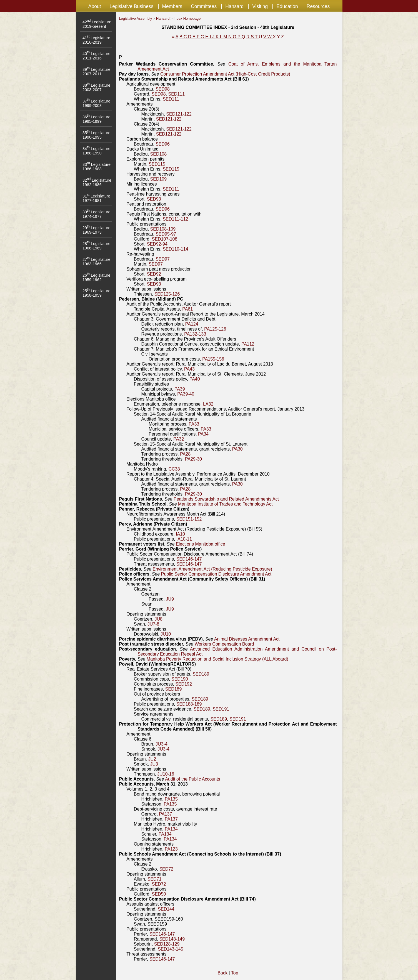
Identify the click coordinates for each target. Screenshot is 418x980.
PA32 (179, 439)
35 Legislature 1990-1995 (96, 135)
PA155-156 (213, 359)
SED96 (163, 144)
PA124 (192, 324)
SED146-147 (189, 559)
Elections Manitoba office (201, 544)
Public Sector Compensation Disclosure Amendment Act (216, 574)
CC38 (174, 469)
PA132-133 (195, 334)
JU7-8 (153, 624)
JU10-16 (166, 774)
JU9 (170, 599)
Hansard (234, 6)
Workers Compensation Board (224, 644)
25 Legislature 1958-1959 (96, 293)
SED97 (163, 259)
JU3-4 (162, 744)
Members (172, 6)
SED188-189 (189, 704)
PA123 (171, 849)
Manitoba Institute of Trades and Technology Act (225, 504)
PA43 (189, 369)
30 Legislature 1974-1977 (96, 214)
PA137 (166, 814)
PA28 (185, 454)
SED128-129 (167, 944)
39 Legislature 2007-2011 (96, 72)
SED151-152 (189, 519)
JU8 (159, 619)
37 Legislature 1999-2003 (96, 103)
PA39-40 (186, 394)
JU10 (166, 634)
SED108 (159, 154)
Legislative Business (131, 6)
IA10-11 (184, 539)
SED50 (159, 894)
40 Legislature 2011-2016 (96, 56)
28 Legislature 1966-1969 (96, 246)
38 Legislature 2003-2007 (96, 87)
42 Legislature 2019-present (97, 24)
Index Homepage (187, 18)
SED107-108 (165, 239)
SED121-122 (179, 114)
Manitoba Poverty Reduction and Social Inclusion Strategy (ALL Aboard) (217, 659)
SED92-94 (157, 244)
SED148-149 (172, 939)
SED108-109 (163, 229)
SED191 (221, 709)
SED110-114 (176, 249)
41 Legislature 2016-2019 (96, 40)
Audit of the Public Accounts (192, 779)
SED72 (166, 869)
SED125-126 (167, 294)
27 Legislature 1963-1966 (96, 262)
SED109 (159, 179)
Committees (204, 6)
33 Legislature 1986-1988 (97, 167)
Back (222, 973)
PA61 (187, 309)
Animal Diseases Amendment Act (247, 639)
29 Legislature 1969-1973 (96, 230)
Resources (318, 6)
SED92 (154, 274)
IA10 (180, 534)
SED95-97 (166, 234)
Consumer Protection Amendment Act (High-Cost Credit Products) (225, 74)
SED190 (180, 679)
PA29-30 (193, 459)
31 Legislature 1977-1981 (96, 198)
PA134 (171, 829)
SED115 (157, 164)
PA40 (195, 379)
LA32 (208, 404)
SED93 (154, 199)
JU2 (152, 759)
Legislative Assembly (136, 18)
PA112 (248, 344)
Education (287, 6)
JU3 (154, 764)
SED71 (155, 879)
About (95, 6)
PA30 (237, 449)
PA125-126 (215, 329)
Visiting (260, 6)
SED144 (166, 909)
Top (235, 973)
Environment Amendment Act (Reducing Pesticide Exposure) (212, 569)
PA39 (180, 389)
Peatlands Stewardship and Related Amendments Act (226, 499)
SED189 (201, 674)
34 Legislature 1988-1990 (96, 151)
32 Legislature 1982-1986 (97, 182)
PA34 (203, 434)
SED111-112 (176, 219)
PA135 (171, 799)
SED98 (163, 89)
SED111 (176, 94)
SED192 (184, 684)
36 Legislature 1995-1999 (96, 119)
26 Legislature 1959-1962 (96, 277)
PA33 (194, 424)
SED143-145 (171, 949)
